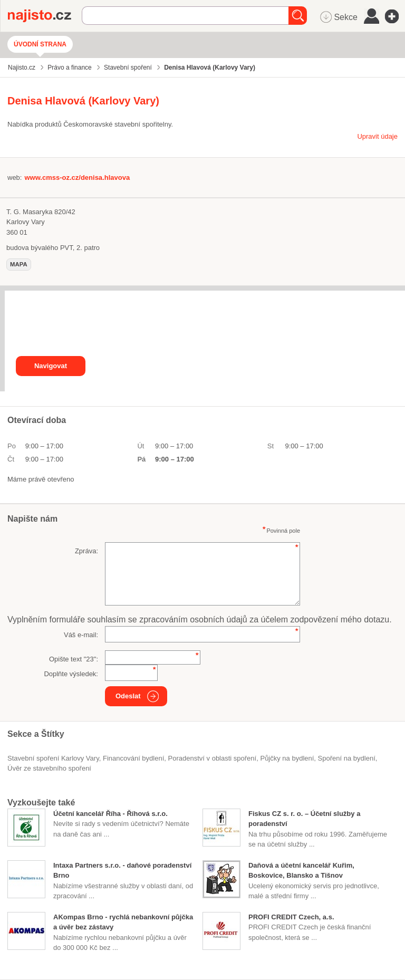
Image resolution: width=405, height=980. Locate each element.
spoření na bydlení (347, 758)
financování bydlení (133, 758)
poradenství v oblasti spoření (213, 758)
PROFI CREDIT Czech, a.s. (291, 917)
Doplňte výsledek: (71, 674)
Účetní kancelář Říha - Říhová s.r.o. (110, 814)
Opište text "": (74, 659)
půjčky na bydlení (287, 758)
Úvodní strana (40, 44)
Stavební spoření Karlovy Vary (53, 758)
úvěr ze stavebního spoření (49, 768)
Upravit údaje (377, 136)
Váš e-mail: (81, 635)
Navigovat (51, 366)
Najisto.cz (45, 16)
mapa (19, 264)
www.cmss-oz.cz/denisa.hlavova (77, 177)
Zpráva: (86, 551)
